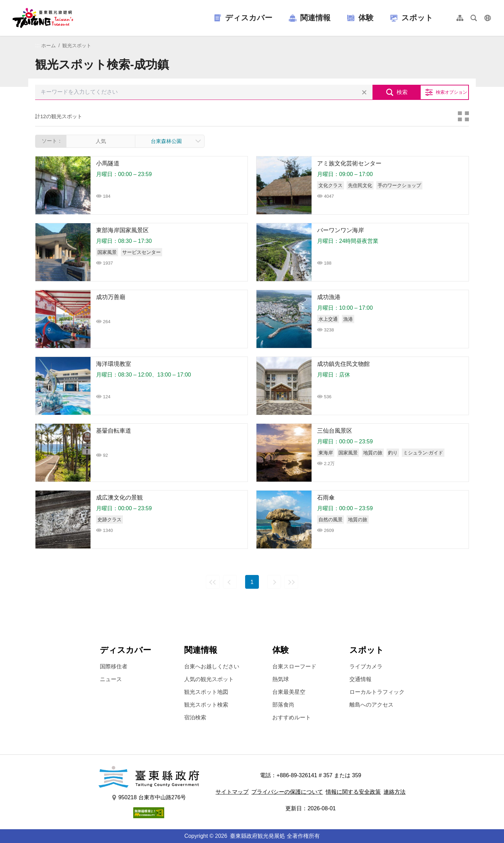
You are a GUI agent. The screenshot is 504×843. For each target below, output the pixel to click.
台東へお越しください (212, 666)
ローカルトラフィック (377, 692)
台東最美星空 (289, 692)
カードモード (463, 116)
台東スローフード (294, 666)
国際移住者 (114, 666)
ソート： (52, 141)
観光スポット (77, 45)
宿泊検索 (195, 717)
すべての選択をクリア (364, 92)
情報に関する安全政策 (353, 792)
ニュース (111, 679)
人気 (101, 141)
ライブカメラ (366, 666)
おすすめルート (292, 717)
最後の (291, 582)
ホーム (49, 45)
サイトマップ (232, 792)
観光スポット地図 (206, 692)
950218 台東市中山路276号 (149, 798)
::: (37, 45)
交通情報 (360, 679)
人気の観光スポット (209, 679)
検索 (402, 92)
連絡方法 (395, 792)
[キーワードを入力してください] (204, 92)
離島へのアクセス (371, 705)
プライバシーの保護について (287, 792)
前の (230, 582)
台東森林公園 (166, 141)
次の (274, 582)
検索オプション (451, 92)
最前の (213, 582)
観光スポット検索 (206, 705)
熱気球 (281, 679)
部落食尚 (283, 705)
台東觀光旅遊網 (43, 18)
